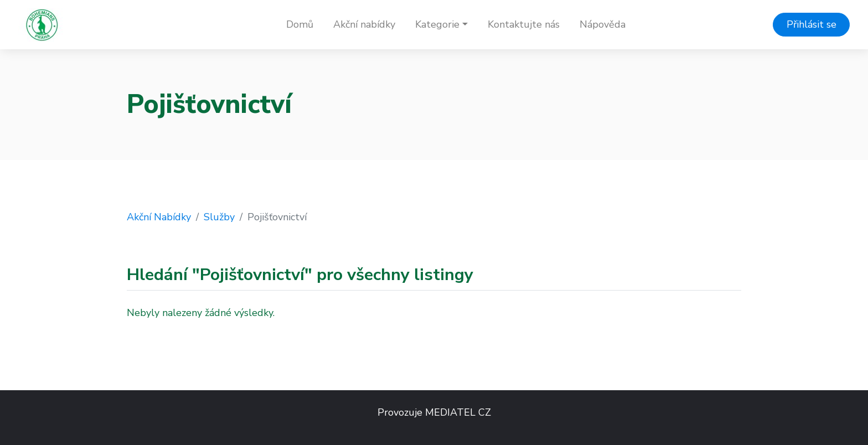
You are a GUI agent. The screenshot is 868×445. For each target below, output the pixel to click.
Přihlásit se (812, 24)
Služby (219, 217)
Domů (300, 24)
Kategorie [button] (437, 24)
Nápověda (603, 24)
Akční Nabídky (159, 217)
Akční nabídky (364, 24)
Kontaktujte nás (524, 24)
